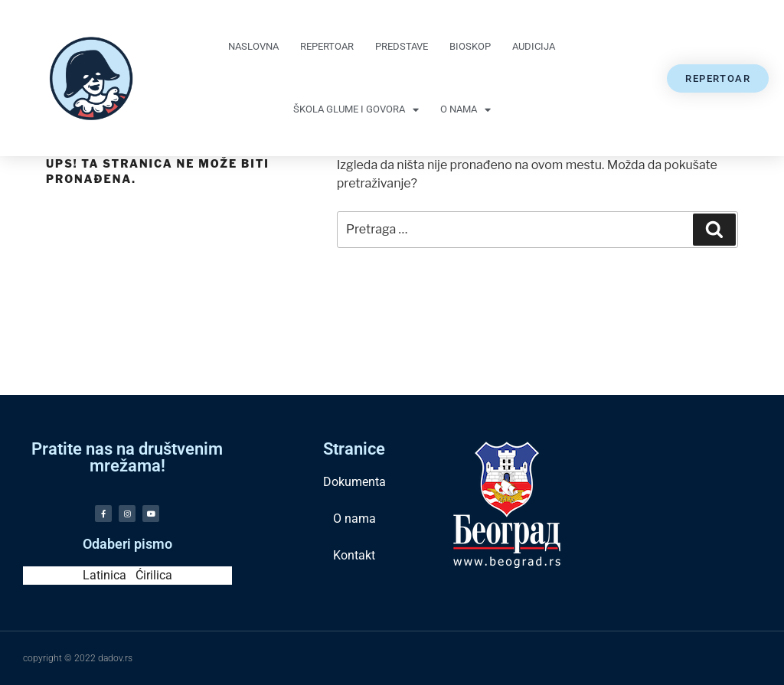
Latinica (105, 575)
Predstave (402, 46)
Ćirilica (154, 575)
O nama (465, 110)
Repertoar (327, 46)
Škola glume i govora (356, 110)
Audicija (534, 46)
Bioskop (470, 46)
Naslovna (253, 46)
